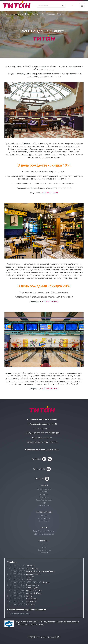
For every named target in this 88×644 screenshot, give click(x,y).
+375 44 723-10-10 (17, 574)
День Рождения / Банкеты (44, 531)
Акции (44, 547)
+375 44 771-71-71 (50, 193)
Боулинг (44, 492)
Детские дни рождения (44, 534)
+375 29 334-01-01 (17, 593)
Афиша (44, 545)
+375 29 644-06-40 (17, 590)
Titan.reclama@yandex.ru (20, 613)
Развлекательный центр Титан (17, 14)
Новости (44, 553)
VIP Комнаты (44, 506)
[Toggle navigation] (82, 6)
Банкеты (36, 14)
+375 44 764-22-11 (17, 602)
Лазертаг (44, 494)
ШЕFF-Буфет (44, 521)
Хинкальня (44, 516)
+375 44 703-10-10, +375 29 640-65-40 (25, 582)
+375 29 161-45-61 (17, 585)
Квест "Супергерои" (44, 500)
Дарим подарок (44, 550)
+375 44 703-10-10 (50, 389)
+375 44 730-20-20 (50, 301)
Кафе (44, 503)
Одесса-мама (44, 518)
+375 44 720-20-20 (17, 588)
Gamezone (44, 497)
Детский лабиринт (44, 489)
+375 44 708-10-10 (17, 577)
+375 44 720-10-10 (17, 571)
